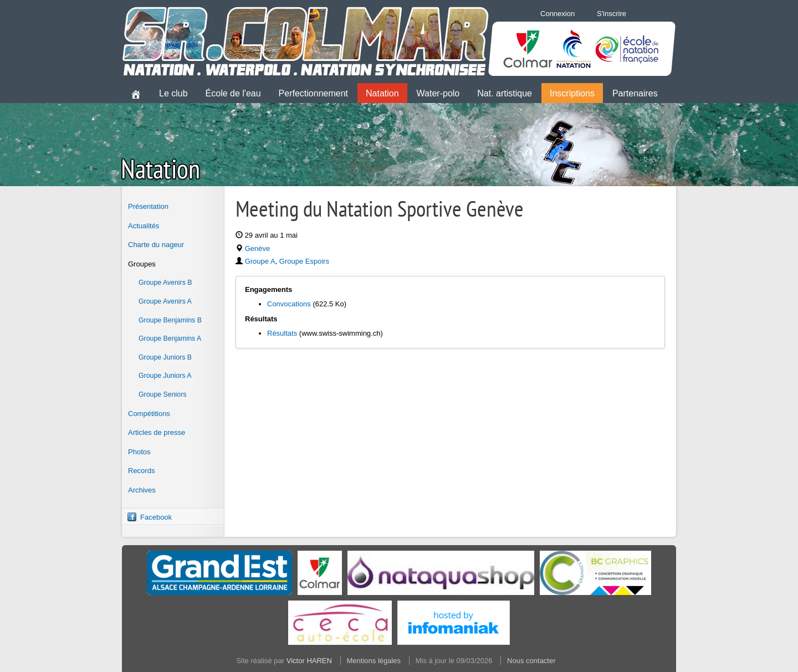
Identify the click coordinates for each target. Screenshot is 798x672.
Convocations (289, 304)
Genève (258, 248)
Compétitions (149, 414)
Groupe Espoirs (304, 261)
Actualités (144, 226)
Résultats (282, 333)
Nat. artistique (505, 93)
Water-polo (438, 93)
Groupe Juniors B (165, 357)
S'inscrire (612, 14)
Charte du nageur (156, 245)
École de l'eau (233, 93)
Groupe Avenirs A (165, 301)
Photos (139, 452)
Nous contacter (531, 661)
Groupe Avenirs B (165, 283)
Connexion (557, 14)
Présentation (148, 206)
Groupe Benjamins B (170, 320)
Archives (142, 490)
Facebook (156, 517)
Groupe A (260, 261)
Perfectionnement (313, 93)
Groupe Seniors (162, 394)
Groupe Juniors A (165, 376)
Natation (382, 93)
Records (141, 471)
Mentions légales (374, 661)
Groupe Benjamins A (170, 338)
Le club (173, 93)
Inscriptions (572, 93)
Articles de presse (157, 432)
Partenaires (635, 93)
